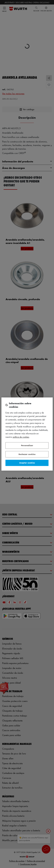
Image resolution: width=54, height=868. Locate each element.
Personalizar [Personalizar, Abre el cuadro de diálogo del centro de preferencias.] (27, 445)
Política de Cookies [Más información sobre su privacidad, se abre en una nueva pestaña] (21, 437)
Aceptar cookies (27, 463)
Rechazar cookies (27, 454)
